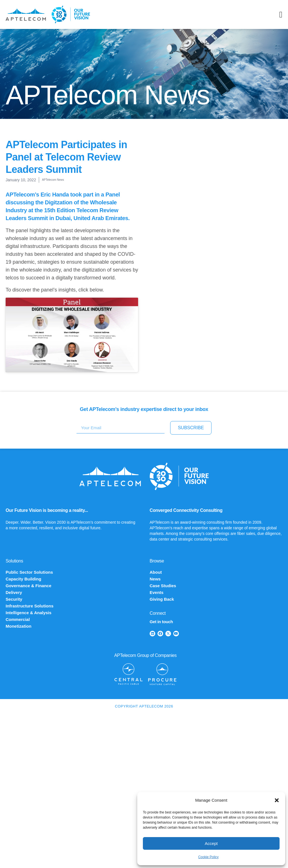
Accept (211, 843)
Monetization (19, 626)
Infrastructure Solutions (30, 606)
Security (14, 599)
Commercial (18, 619)
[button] (277, 800)
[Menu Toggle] (281, 15)
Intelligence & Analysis (29, 613)
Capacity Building (23, 579)
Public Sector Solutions (29, 572)
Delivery (14, 592)
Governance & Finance (29, 586)
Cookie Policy (209, 857)
